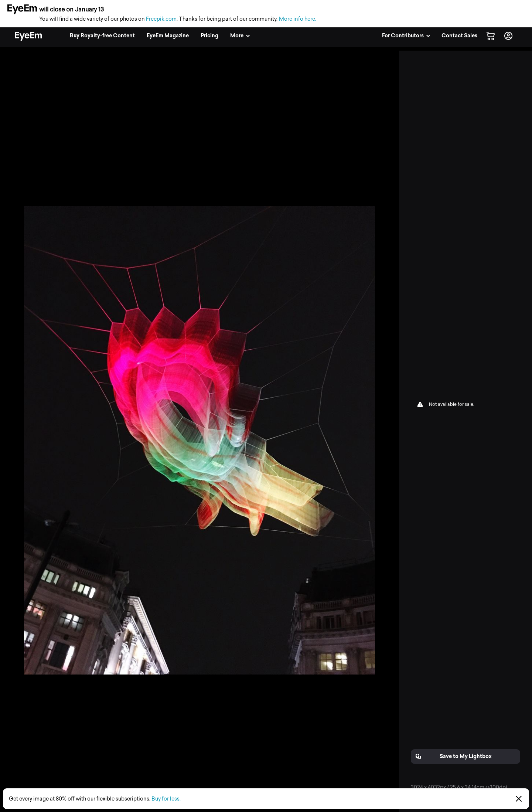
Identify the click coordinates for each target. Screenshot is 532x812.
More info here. (298, 19)
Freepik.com (161, 19)
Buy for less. (166, 799)
